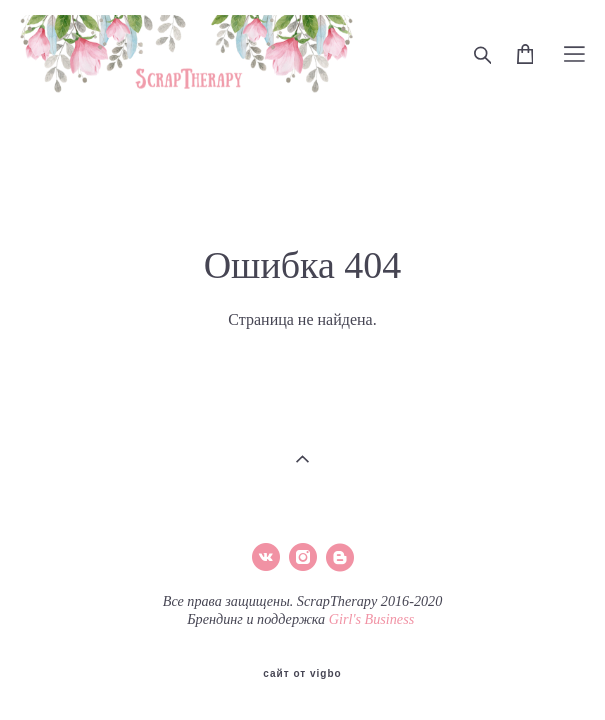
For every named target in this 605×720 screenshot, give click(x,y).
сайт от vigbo (302, 671)
